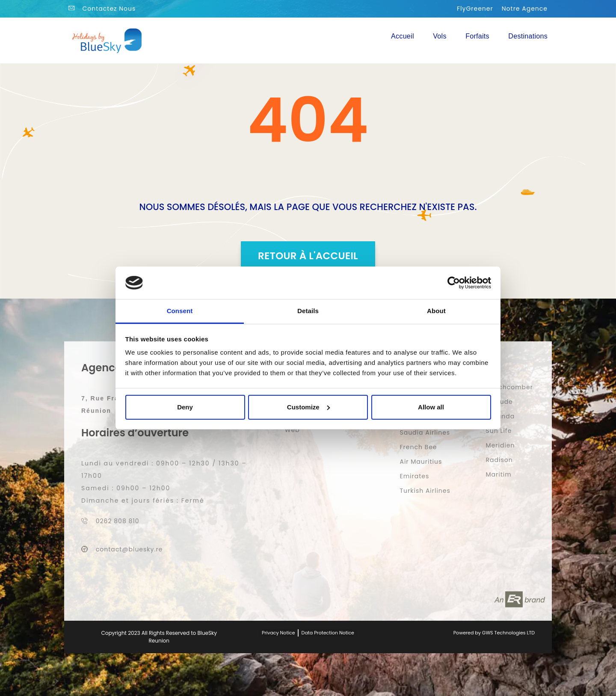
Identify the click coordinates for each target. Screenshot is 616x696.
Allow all (431, 407)
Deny (185, 407)
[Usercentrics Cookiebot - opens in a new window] (454, 283)
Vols (440, 36)
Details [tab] (308, 311)
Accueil (403, 36)
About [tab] (436, 311)
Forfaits (477, 36)
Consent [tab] (180, 311)
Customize (308, 407)
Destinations (528, 36)
